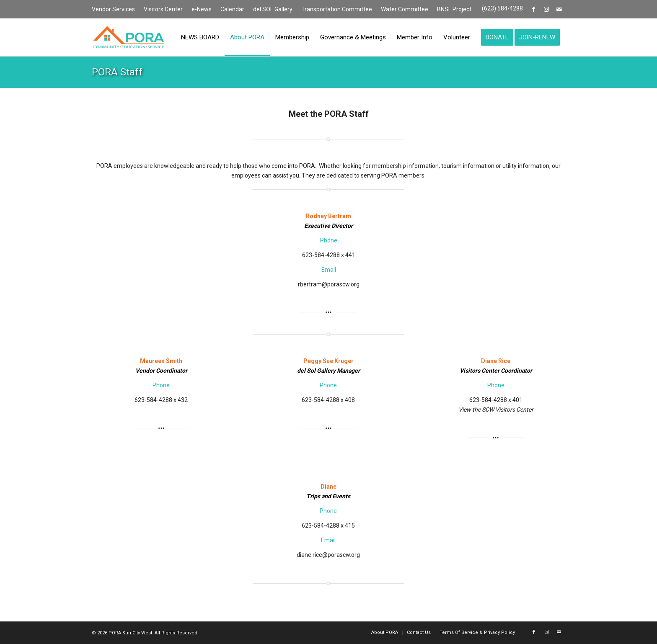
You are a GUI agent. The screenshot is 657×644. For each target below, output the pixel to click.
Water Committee (405, 9)
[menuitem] (116, 10)
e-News (202, 9)
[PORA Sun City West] (129, 37)
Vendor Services (113, 9)
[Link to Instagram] (546, 9)
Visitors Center (163, 9)
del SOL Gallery (273, 9)
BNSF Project (454, 9)
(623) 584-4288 (502, 8)
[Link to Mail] (559, 9)
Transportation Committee (337, 9)
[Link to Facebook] (534, 9)
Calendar (232, 9)
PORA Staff (117, 72)
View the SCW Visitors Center (496, 410)
